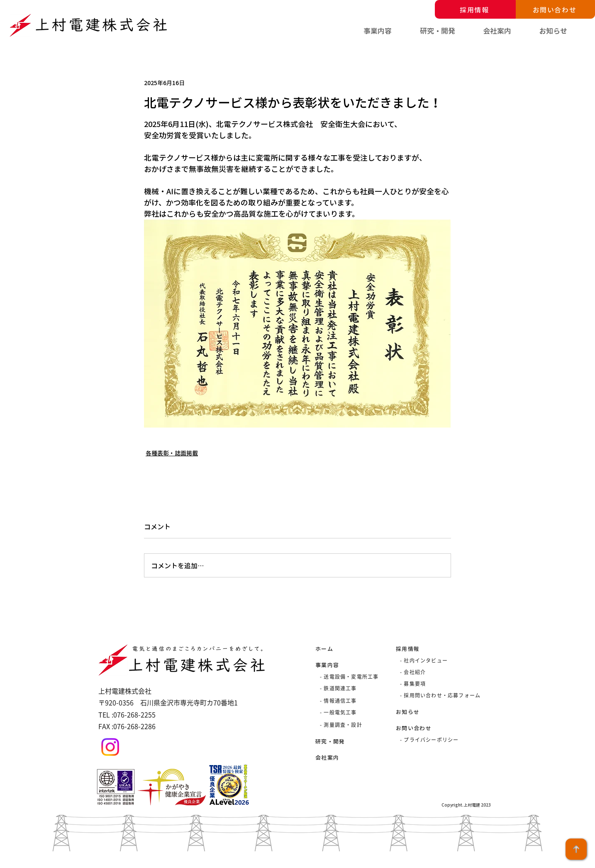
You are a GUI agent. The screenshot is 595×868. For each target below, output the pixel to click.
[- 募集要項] (448, 684)
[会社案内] (345, 757)
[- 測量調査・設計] (349, 725)
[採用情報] (475, 9)
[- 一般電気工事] (349, 712)
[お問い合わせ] (555, 9)
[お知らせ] (425, 712)
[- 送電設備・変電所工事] (351, 677)
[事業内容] (345, 665)
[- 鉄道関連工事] (349, 688)
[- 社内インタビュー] (429, 660)
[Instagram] (110, 747)
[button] (388, 31)
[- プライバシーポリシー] (442, 740)
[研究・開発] (345, 741)
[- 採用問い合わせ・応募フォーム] (448, 695)
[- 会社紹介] (448, 672)
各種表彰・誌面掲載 (172, 453)
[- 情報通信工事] (349, 701)
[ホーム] (345, 648)
